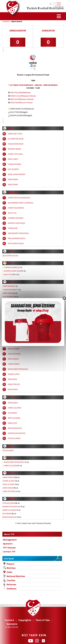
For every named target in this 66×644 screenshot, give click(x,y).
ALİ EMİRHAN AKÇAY (16, 139)
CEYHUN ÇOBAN (14, 438)
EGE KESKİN (12, 413)
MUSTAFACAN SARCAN (17, 433)
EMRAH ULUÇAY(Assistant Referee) (23, 96)
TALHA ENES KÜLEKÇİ (16, 243)
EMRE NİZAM (13, 179)
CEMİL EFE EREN (14, 354)
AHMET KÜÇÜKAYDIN (16, 208)
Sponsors (12, 624)
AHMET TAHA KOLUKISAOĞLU (19, 198)
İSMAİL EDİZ (12, 423)
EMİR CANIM (13, 185)
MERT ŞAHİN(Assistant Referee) (22, 99)
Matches (11, 568)
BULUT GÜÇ (12, 213)
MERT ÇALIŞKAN (14, 418)
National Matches (16, 576)
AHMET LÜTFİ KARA (15, 154)
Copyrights (25, 620)
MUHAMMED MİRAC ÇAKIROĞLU (21, 203)
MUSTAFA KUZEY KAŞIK (16, 223)
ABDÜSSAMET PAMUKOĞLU (18, 233)
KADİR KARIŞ (13, 389)
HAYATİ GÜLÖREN (14, 408)
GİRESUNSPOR (18, 31)
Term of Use (43, 620)
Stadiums (11, 588)
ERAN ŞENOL (13, 403)
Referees (11, 584)
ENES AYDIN (12, 379)
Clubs (9, 572)
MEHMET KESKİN (14, 149)
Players (10, 564)
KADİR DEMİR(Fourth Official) (21, 103)
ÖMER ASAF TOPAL (15, 134)
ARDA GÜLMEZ (14, 349)
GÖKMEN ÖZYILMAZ (16, 218)
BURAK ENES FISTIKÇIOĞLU (18, 369)
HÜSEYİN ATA (13, 228)
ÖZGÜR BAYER (8, 451)
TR (55, 4)
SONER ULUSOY (14, 374)
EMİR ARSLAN (13, 359)
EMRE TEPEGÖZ (14, 384)
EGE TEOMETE (13, 169)
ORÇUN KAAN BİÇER (16, 144)
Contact (9, 620)
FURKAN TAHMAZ (15, 164)
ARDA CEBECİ (13, 159)
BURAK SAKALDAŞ (15, 428)
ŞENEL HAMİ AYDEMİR (16, 174)
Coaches (11, 580)
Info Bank (6, 21)
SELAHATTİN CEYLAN (10, 256)
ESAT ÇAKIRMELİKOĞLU (17, 238)
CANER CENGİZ (14, 364)
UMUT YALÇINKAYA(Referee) (20, 93)
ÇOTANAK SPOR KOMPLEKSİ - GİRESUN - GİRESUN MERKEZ (34, 85)
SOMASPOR (48, 31)
